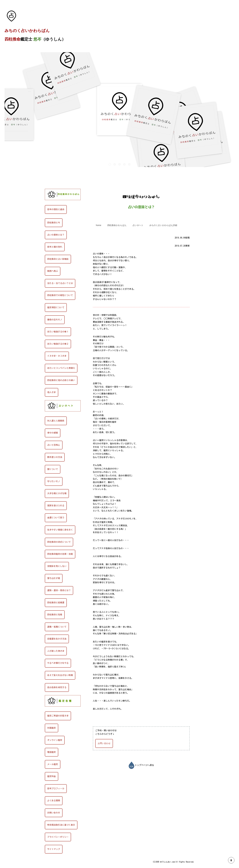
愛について (53, 469)
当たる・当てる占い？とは (60, 283)
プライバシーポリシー (58, 837)
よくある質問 (54, 801)
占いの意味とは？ (56, 235)
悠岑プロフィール (56, 789)
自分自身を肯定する (57, 687)
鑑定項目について (56, 307)
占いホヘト (138, 225)
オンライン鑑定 (55, 740)
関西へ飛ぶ (53, 271)
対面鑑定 (52, 728)
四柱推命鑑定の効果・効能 (60, 554)
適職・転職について (57, 627)
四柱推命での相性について (60, 295)
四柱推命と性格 (55, 615)
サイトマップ (54, 849)
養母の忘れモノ (55, 320)
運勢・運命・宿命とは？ (59, 590)
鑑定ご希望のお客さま (58, 716)
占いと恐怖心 (54, 445)
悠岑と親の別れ (55, 247)
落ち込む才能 (54, 578)
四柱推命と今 (54, 223)
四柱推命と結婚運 (56, 603)
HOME (8, 182)
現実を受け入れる (56, 506)
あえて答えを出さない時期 (60, 675)
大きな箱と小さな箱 (57, 493)
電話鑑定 (52, 752)
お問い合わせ (104, 743)
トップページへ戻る (141, 765)
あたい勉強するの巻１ (58, 332)
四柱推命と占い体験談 (58, 259)
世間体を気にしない (57, 566)
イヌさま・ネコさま (57, 356)
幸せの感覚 (53, 433)
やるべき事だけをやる (58, 663)
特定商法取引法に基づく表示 (61, 825)
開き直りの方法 (55, 457)
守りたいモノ (54, 481)
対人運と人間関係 (56, 421)
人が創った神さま (56, 651)
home (99, 225)
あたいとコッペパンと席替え (61, 368)
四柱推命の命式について (59, 542)
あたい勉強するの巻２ (58, 344)
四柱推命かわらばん (22, 182)
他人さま (52, 392)
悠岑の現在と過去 (56, 209)
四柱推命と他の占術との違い (61, 380)
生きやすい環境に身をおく (60, 530)
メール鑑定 (53, 764)
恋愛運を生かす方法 (57, 639)
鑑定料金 (52, 776)
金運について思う (56, 518)
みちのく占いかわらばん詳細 (163, 225)
